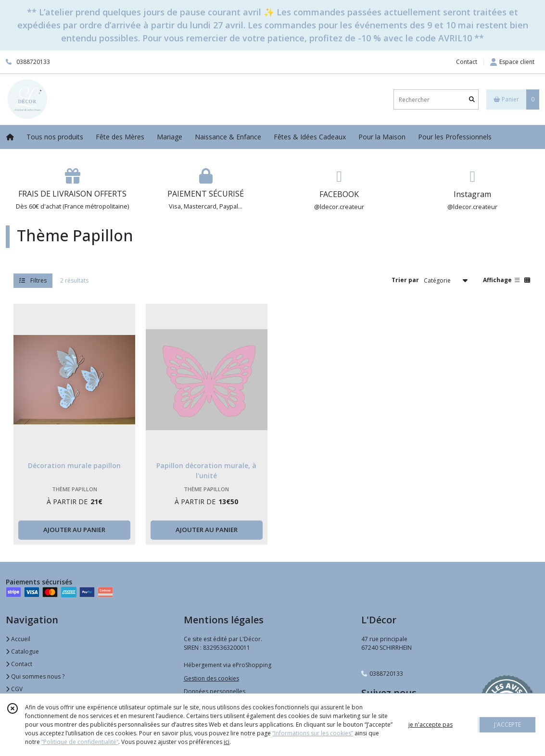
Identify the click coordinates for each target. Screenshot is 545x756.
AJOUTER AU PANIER (74, 530)
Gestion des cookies (211, 678)
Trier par (405, 280)
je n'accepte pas (431, 725)
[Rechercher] (472, 100)
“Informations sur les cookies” (313, 733)
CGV (14, 689)
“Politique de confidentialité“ (80, 742)
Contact (467, 62)
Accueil (18, 639)
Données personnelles (215, 691)
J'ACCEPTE (507, 725)
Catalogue (22, 651)
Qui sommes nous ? (35, 676)
